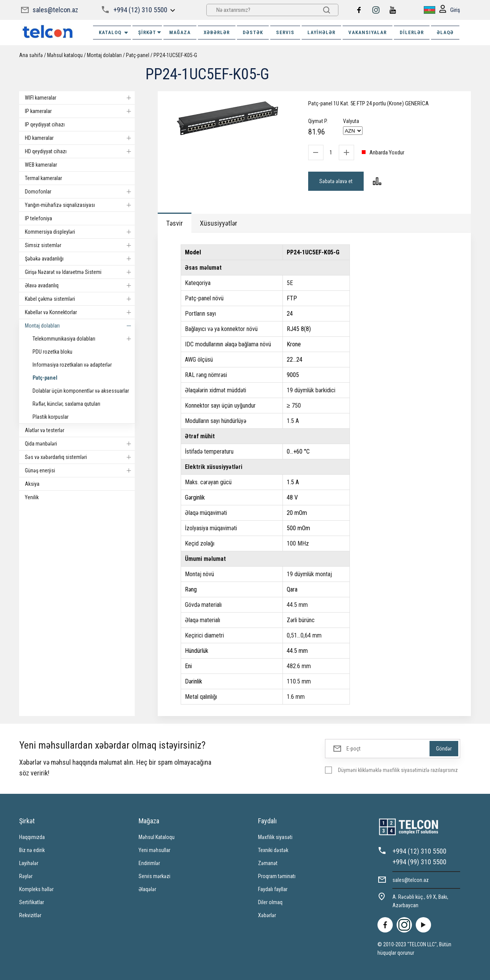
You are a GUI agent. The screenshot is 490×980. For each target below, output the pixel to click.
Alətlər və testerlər (45, 430)
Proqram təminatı (277, 876)
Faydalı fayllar (273, 889)
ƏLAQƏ (445, 32)
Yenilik (32, 497)
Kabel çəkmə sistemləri (80, 299)
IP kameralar (80, 111)
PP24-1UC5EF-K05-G (175, 55)
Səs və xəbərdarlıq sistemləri (80, 457)
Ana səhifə (31, 55)
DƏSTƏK (253, 32)
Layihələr (321, 32)
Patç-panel (138, 55)
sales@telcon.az (55, 10)
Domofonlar (80, 192)
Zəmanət (268, 863)
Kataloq (114, 33)
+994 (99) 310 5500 (419, 862)
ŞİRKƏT (150, 32)
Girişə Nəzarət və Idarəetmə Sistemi (80, 272)
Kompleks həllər (36, 889)
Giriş (450, 10)
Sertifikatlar (32, 902)
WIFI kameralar (80, 98)
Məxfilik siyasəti (275, 837)
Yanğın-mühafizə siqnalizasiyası (80, 205)
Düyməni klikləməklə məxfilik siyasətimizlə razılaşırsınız (398, 770)
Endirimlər (149, 863)
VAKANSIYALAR (367, 32)
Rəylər (26, 876)
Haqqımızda (32, 837)
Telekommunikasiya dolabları (84, 339)
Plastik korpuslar (51, 417)
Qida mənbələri (80, 444)
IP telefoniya (38, 218)
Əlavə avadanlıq (80, 285)
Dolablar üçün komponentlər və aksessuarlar (81, 391)
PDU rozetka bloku (52, 352)
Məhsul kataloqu (65, 55)
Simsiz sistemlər (80, 245)
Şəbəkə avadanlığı (80, 259)
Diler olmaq (270, 902)
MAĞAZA (180, 32)
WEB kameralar (41, 165)
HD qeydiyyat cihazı (80, 151)
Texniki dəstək (273, 850)
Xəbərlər (267, 915)
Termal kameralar (43, 178)
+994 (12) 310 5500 (140, 10)
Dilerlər (412, 32)
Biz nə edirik (32, 850)
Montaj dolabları (104, 55)
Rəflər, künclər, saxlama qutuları (66, 404)
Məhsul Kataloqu (157, 837)
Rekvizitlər (30, 915)
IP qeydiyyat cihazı (45, 125)
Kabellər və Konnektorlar (80, 312)
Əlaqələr (147, 889)
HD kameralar (80, 138)
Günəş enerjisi (80, 470)
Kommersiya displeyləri (80, 232)
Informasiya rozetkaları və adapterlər (72, 365)
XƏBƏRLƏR (217, 32)
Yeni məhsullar (154, 850)
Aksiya (32, 484)
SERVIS (285, 32)
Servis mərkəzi (154, 876)
